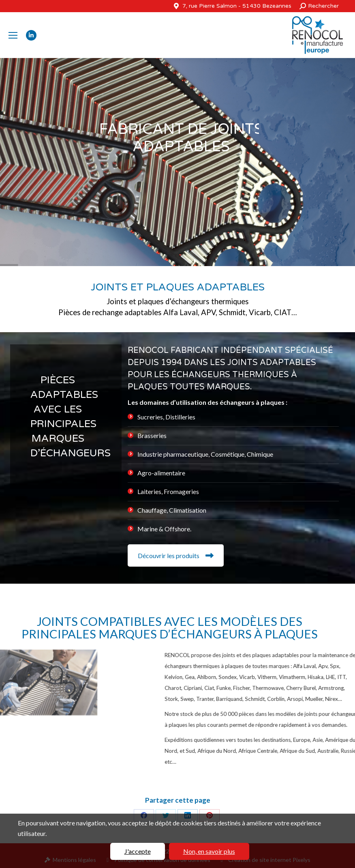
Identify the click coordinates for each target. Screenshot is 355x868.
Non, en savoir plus (209, 851)
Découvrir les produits (176, 555)
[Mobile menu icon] (13, 35)
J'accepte (138, 851)
